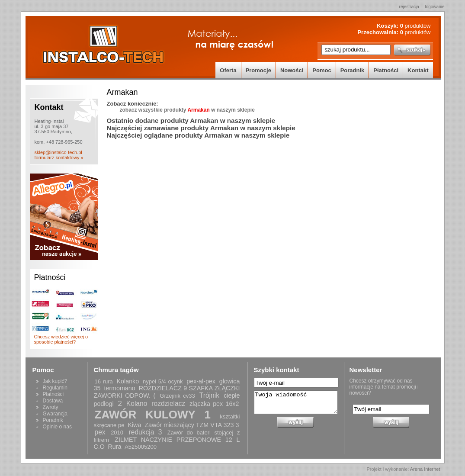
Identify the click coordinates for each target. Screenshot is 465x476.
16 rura (104, 381)
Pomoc (322, 70)
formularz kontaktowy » (59, 158)
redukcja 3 (146, 432)
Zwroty (51, 407)
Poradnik (353, 70)
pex (100, 432)
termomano (119, 388)
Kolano (137, 404)
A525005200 (141, 447)
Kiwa (134, 425)
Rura (115, 447)
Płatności (386, 70)
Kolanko (128, 381)
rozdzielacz (168, 404)
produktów (415, 26)
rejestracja (409, 7)
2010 (117, 433)
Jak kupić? (55, 381)
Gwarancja (55, 414)
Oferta (228, 70)
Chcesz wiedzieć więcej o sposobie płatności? (61, 339)
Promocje (258, 70)
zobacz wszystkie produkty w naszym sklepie (187, 110)
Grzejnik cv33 (177, 396)
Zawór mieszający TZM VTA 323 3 (192, 425)
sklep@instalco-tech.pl (58, 152)
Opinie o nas (57, 427)
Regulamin (55, 388)
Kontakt (418, 70)
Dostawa (53, 401)
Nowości (292, 70)
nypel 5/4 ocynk (163, 381)
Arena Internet (425, 469)
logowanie (435, 7)
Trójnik (209, 395)
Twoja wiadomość (296, 402)
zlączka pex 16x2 (214, 404)
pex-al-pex (201, 381)
